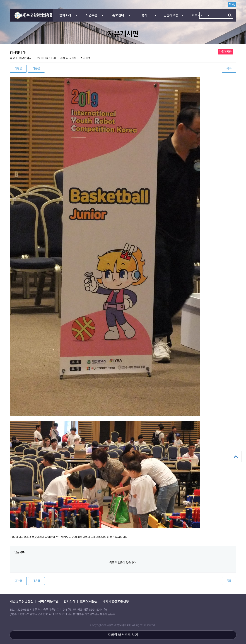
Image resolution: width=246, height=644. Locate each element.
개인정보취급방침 (22, 601)
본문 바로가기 (0, 0)
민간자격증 (171, 15)
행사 (145, 15)
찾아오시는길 (89, 601)
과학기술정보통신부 (116, 601)
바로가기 (198, 15)
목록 (229, 69)
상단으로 (236, 456)
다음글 (36, 69)
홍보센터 (118, 15)
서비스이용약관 (48, 601)
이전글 (18, 69)
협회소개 (65, 15)
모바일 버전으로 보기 (123, 635)
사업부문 (92, 15)
